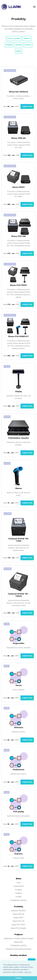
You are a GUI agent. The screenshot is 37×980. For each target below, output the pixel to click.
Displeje (9, 45)
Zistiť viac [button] (28, 972)
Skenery (28, 45)
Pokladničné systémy (18, 900)
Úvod (18, 883)
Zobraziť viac (27, 106)
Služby (19, 51)
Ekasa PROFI (18, 918)
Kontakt (19, 897)
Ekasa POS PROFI (19, 925)
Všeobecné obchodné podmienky (19, 949)
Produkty (19, 890)
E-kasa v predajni (13, 38)
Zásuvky (18, 45)
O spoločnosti (19, 886)
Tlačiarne (27, 38)
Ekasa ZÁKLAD (19, 914)
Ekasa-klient (18, 942)
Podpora (18, 893)
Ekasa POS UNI (19, 921)
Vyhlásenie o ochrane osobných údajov (19, 938)
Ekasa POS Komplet (18, 928)
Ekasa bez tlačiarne (19, 911)
